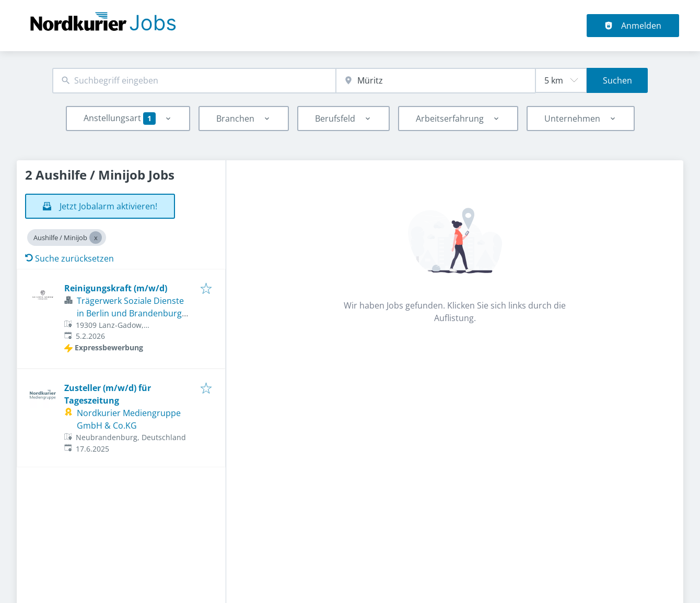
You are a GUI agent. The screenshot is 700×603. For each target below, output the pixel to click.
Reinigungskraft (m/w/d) (116, 288)
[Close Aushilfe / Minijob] (96, 238)
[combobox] (194, 81)
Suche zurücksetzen (69, 258)
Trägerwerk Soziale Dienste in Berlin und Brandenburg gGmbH (130, 313)
